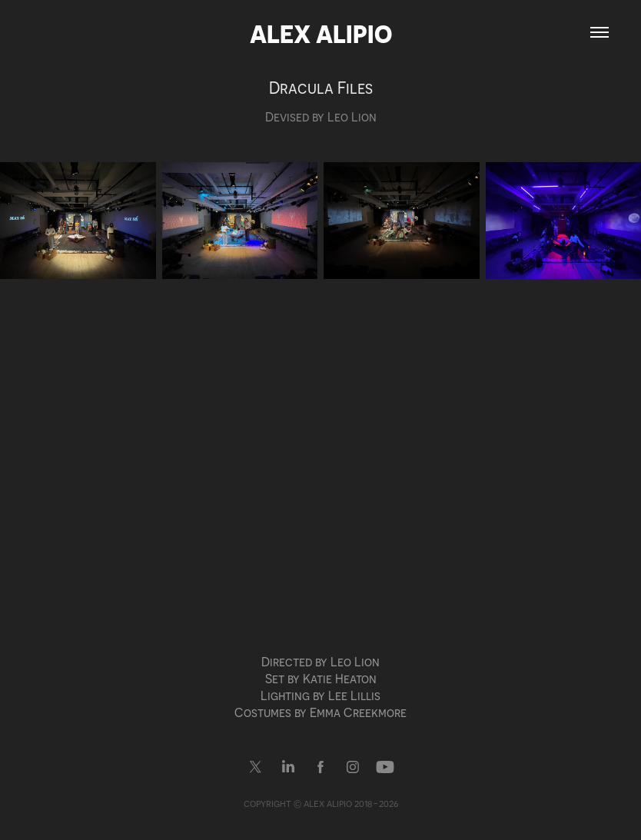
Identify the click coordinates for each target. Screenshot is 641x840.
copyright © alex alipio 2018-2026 (321, 803)
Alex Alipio (321, 33)
